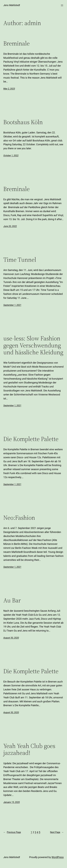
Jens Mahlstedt (12, 5)
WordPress (58, 857)
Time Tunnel (20, 260)
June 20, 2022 (10, 226)
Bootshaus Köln (23, 122)
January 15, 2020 (12, 802)
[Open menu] (62, 5)
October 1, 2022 (11, 156)
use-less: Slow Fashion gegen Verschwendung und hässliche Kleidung (33, 345)
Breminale (16, 43)
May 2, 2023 (9, 89)
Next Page (57, 832)
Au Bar (12, 600)
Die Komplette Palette (31, 439)
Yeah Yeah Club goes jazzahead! (29, 749)
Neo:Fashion (19, 518)
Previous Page (12, 832)
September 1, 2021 (12, 305)
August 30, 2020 (11, 638)
